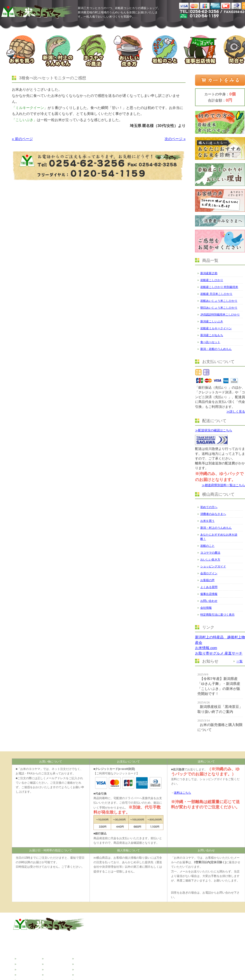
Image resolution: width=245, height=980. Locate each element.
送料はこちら (182, 793)
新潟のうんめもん (29, 974)
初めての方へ (209, 507)
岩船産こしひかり (212, 280)
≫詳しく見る (236, 412)
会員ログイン (209, 573)
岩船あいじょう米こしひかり (219, 301)
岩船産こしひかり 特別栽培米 (219, 287)
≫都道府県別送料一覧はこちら (223, 485)
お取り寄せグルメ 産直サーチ (219, 653)
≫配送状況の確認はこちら (214, 430)
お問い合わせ (209, 601)
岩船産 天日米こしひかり (216, 294)
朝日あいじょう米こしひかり (219, 308)
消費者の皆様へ (28, 963)
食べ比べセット (210, 342)
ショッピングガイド (213, 566)
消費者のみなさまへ (213, 514)
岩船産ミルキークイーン (216, 328)
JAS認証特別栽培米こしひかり (220, 315)
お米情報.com (206, 648)
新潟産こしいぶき (212, 321)
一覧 (240, 661)
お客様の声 (207, 580)
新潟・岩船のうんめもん (216, 349)
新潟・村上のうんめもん (216, 528)
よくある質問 (209, 587)
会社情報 (206, 608)
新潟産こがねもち (212, 335)
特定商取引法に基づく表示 (217, 615)
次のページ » (175, 139)
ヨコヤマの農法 (210, 553)
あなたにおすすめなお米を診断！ (219, 537)
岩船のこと (207, 546)
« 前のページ (22, 139)
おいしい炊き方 (210, 560)
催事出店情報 (209, 594)
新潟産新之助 (209, 273)
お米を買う (207, 521)
